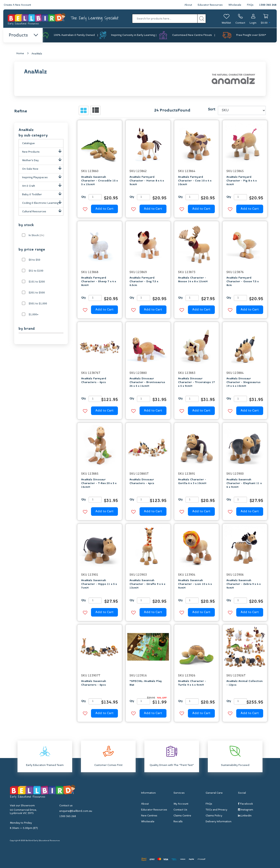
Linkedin (245, 816)
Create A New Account (18, 5)
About (187, 5)
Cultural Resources (43, 211)
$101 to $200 (37, 282)
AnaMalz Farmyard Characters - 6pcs (94, 381)
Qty (83, 197)
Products (23, 35)
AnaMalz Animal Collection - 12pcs (245, 683)
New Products (43, 151)
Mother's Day (43, 160)
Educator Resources (209, 5)
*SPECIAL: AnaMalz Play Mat (146, 683)
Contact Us (180, 810)
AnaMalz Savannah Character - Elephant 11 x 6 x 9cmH (244, 483)
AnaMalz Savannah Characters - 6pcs (94, 683)
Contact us (66, 806)
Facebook (245, 804)
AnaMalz (37, 54)
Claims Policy (214, 816)
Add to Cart (104, 209)
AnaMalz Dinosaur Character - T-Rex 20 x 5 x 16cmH (99, 483)
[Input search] (165, 19)
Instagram (246, 810)
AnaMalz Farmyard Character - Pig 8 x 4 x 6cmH (241, 181)
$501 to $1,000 (38, 304)
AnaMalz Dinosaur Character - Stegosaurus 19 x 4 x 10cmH (243, 383)
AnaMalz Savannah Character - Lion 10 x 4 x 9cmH (195, 584)
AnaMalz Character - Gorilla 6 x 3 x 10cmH (192, 482)
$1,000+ (34, 315)
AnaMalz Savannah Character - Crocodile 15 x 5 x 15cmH (99, 181)
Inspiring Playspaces (43, 177)
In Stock (36, 236)
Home (20, 54)
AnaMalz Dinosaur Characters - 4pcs (142, 482)
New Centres (149, 816)
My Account (181, 804)
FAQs (250, 5)
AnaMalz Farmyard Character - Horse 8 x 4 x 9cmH (147, 181)
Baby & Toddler (43, 194)
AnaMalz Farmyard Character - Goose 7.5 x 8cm (242, 282)
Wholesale (235, 5)
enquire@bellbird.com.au (76, 811)
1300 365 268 (268, 5)
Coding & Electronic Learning (43, 202)
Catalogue (28, 144)
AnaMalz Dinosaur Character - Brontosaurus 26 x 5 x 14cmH (147, 383)
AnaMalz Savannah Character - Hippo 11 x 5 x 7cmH (99, 584)
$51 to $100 (36, 271)
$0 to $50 (34, 260)
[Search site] (202, 19)
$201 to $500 (37, 293)
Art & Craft (43, 185)
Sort (212, 110)
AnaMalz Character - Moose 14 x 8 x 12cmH (193, 280)
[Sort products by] (242, 111)
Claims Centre (182, 816)
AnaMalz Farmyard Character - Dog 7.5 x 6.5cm (144, 282)
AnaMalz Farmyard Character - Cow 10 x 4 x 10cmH (195, 181)
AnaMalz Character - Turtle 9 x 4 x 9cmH (192, 683)
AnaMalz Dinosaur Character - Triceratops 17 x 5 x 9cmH (196, 383)
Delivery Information (219, 822)
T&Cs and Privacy (216, 810)
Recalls (178, 822)
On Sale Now (43, 168)
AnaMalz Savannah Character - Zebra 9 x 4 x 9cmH (243, 584)
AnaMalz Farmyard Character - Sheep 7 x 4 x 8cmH (99, 282)
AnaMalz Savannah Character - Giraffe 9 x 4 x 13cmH (147, 584)
